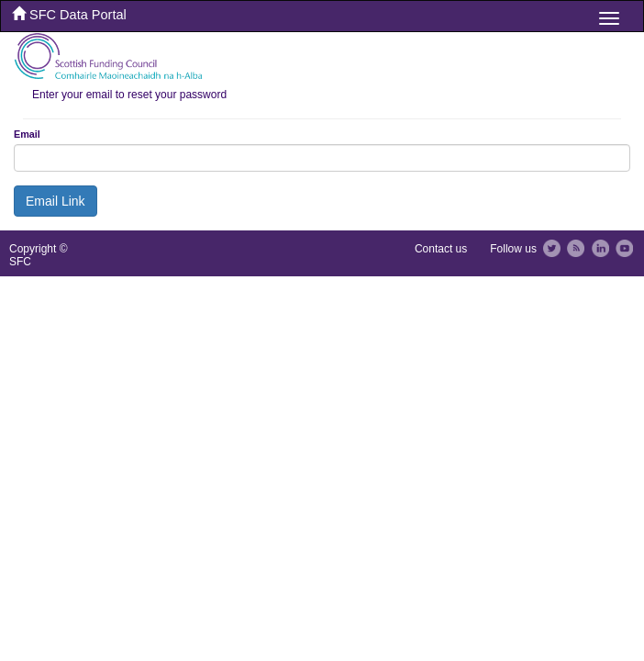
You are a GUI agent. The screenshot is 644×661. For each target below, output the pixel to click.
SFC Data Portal (69, 15)
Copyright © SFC (39, 255)
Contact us (441, 249)
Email (27, 134)
